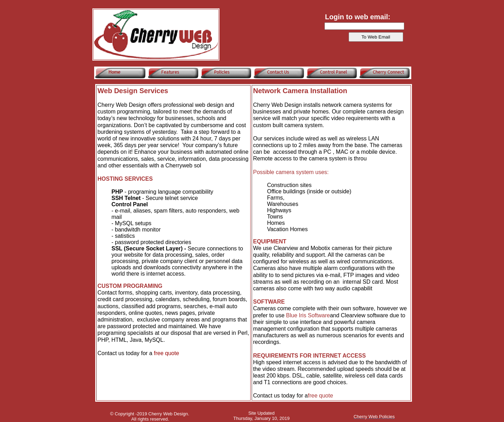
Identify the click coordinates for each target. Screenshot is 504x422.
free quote (166, 353)
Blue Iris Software (308, 315)
